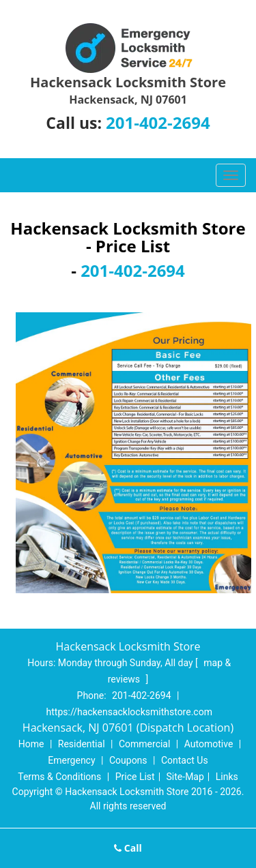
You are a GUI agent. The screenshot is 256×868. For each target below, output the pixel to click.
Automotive (209, 744)
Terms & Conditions (59, 777)
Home (31, 744)
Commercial (144, 744)
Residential (82, 744)
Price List (135, 777)
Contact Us (185, 760)
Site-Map (185, 777)
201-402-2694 (158, 122)
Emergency (71, 760)
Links (227, 777)
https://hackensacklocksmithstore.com (129, 712)
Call (128, 848)
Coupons (128, 760)
